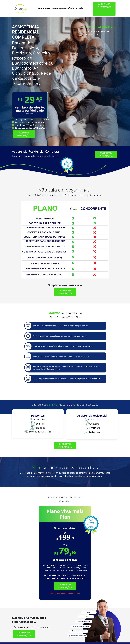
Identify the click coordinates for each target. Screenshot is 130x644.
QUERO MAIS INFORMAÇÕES (104, 5)
